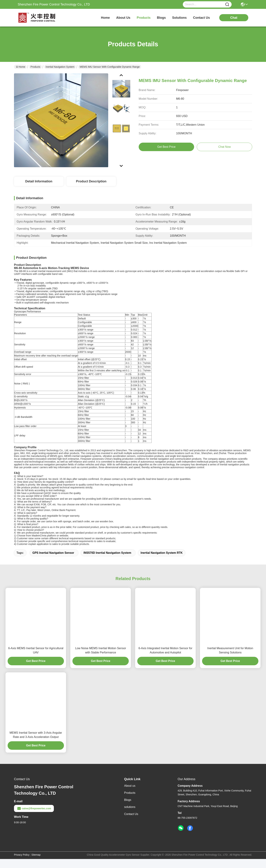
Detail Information (39, 181)
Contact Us (131, 820)
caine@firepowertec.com (34, 815)
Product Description (91, 181)
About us (130, 792)
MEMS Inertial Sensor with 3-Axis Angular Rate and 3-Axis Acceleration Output (36, 741)
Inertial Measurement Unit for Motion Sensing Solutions (230, 657)
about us (123, 18)
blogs (161, 18)
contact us (201, 18)
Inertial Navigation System (60, 67)
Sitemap (36, 861)
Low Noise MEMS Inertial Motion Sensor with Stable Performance (101, 657)
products (144, 18)
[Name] (227, 5)
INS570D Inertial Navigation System (107, 559)
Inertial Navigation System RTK (162, 559)
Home (105, 18)
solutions (179, 18)
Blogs (128, 806)
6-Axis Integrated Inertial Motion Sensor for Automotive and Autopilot (165, 657)
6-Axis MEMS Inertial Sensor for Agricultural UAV (36, 657)
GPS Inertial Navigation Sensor (53, 559)
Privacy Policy (22, 861)
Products (35, 67)
